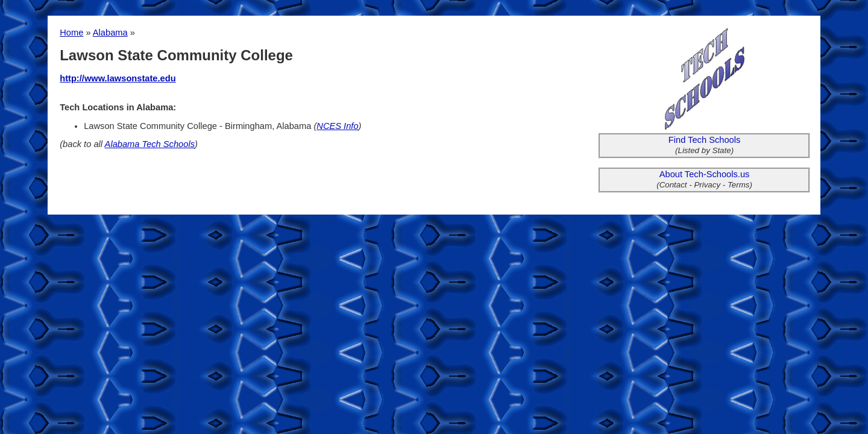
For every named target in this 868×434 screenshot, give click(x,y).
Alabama (110, 33)
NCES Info (337, 126)
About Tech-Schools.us (705, 174)
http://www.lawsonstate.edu (118, 78)
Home (71, 33)
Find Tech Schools (705, 140)
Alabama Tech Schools (150, 144)
